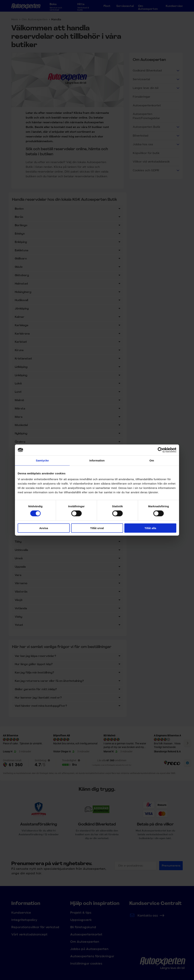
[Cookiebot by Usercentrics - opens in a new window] (160, 450)
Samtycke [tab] (42, 460)
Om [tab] (152, 460)
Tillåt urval (97, 528)
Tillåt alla (150, 528)
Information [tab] (97, 460)
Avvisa (44, 528)
